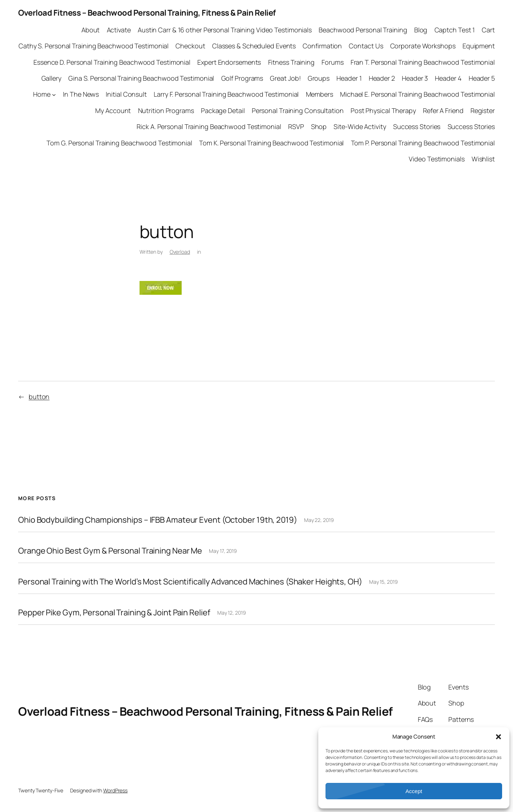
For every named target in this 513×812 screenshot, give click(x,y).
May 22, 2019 (319, 520)
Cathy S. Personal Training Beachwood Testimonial (94, 46)
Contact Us (366, 46)
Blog (421, 30)
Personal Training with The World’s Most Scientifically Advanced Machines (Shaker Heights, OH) (190, 582)
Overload (180, 252)
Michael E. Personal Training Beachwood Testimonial (417, 94)
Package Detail (223, 110)
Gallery (51, 78)
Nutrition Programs (166, 110)
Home (42, 94)
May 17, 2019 (223, 551)
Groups (319, 78)
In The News (81, 94)
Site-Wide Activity (360, 126)
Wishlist (483, 159)
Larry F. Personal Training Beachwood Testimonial (226, 94)
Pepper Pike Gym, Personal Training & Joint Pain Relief (114, 613)
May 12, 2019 (232, 613)
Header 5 (482, 78)
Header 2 (382, 78)
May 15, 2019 (383, 582)
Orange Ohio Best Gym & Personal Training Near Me (110, 551)
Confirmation (322, 46)
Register (483, 110)
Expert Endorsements (229, 62)
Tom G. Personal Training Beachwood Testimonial (119, 143)
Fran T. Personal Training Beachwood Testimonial (423, 62)
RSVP (296, 126)
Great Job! (285, 78)
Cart (488, 30)
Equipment (479, 46)
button (39, 397)
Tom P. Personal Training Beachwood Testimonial (423, 143)
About (91, 30)
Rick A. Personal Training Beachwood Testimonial (209, 126)
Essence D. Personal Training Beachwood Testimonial (112, 62)
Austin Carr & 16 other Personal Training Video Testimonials (225, 30)
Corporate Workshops (423, 46)
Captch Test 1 (455, 30)
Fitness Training (291, 62)
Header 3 (415, 78)
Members (320, 94)
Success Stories (417, 126)
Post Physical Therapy (383, 110)
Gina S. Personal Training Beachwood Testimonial (141, 78)
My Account (113, 110)
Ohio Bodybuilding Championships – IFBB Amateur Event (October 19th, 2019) (158, 520)
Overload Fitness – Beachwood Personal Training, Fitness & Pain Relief (147, 13)
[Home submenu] (54, 95)
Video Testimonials (437, 159)
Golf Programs (242, 78)
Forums (332, 62)
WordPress (115, 790)
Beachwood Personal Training (363, 30)
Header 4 (448, 78)
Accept (414, 791)
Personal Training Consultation (298, 110)
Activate (119, 30)
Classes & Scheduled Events (254, 46)
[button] (498, 737)
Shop (319, 126)
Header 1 (349, 78)
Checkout (190, 46)
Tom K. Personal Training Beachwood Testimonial (271, 143)
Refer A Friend (443, 110)
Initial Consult (126, 94)
